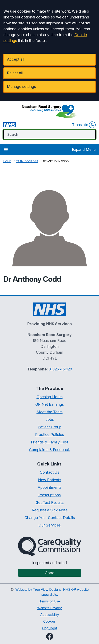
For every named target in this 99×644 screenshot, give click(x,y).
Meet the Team (50, 412)
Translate (84, 125)
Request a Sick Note (50, 510)
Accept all (16, 59)
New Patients (50, 480)
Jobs (50, 419)
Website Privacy (49, 608)
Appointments (50, 487)
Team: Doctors (27, 161)
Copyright (50, 628)
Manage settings (21, 87)
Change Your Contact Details (50, 518)
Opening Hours (50, 397)
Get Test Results (50, 503)
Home (7, 161)
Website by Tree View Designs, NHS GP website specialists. (52, 592)
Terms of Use (50, 601)
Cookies (49, 621)
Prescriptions (49, 495)
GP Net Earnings (50, 404)
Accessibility (50, 615)
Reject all (15, 73)
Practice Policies (49, 435)
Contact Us (49, 472)
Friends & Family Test (49, 442)
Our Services (50, 525)
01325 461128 (60, 369)
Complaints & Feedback (49, 450)
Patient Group (49, 427)
